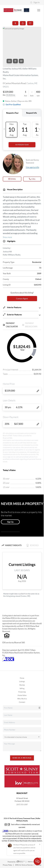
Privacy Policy (8, 865)
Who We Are (22, 699)
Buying (22, 685)
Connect (22, 702)
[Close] (40, 844)
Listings (22, 681)
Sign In (35, 2)
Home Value (22, 695)
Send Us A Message (22, 758)
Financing (22, 692)
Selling (22, 688)
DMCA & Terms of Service (24, 865)
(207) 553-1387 (22, 804)
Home (22, 678)
